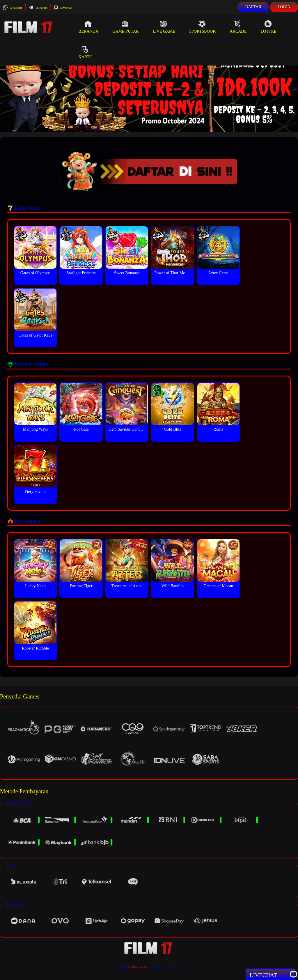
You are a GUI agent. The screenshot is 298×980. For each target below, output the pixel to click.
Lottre (268, 27)
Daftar (253, 7)
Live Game (164, 27)
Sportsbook (202, 27)
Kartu (86, 52)
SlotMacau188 (137, 967)
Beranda (88, 27)
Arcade (238, 27)
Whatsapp (13, 8)
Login (284, 7)
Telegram (38, 8)
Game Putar (126, 27)
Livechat (63, 8)
